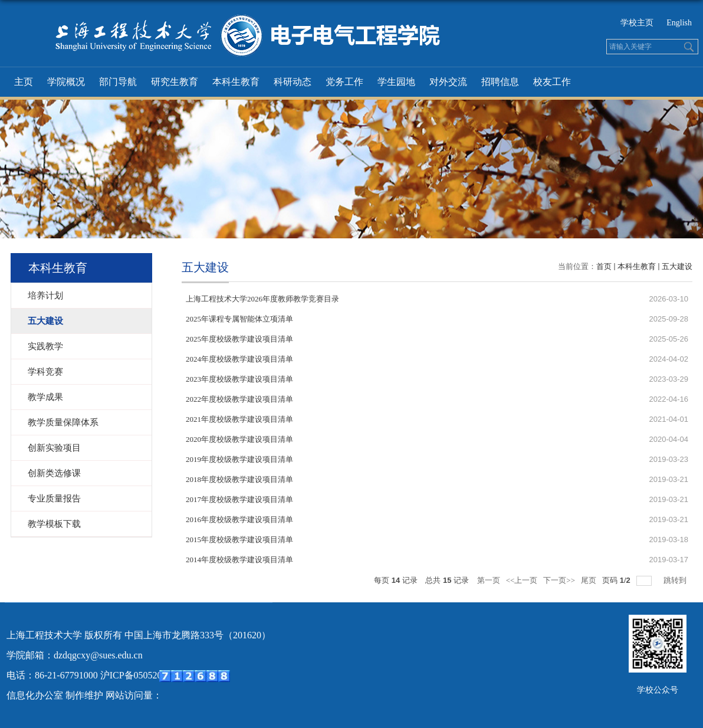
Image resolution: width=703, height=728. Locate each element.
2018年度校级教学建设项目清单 (239, 479)
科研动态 (293, 82)
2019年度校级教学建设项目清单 (239, 459)
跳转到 (676, 580)
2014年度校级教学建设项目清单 (239, 560)
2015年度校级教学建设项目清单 (239, 540)
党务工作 (344, 82)
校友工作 (552, 82)
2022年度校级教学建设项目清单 (239, 399)
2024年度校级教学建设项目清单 (239, 359)
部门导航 (118, 82)
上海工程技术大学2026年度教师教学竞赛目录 (262, 299)
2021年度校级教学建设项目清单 (239, 419)
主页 (24, 82)
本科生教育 (236, 82)
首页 (604, 266)
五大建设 (677, 266)
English (679, 23)
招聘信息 (500, 82)
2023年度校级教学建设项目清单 (239, 379)
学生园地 (396, 82)
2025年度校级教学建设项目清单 (239, 339)
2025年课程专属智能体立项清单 (239, 319)
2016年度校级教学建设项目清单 (239, 519)
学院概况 (66, 82)
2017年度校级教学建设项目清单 (239, 499)
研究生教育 (175, 82)
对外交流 (448, 82)
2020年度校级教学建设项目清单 (239, 439)
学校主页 (637, 23)
